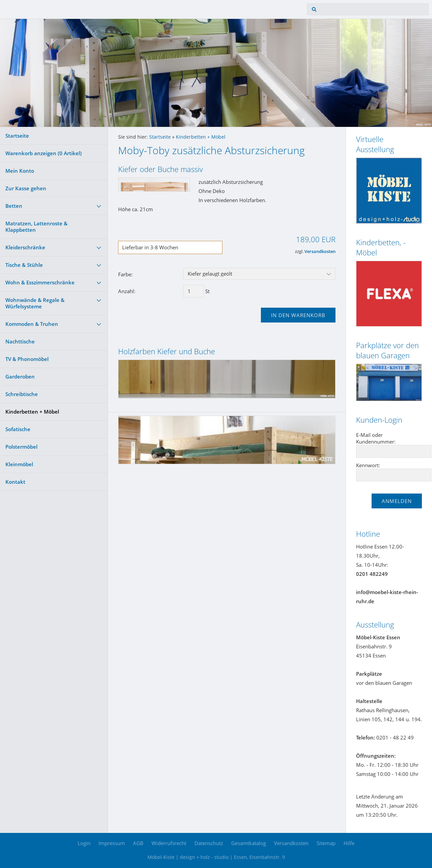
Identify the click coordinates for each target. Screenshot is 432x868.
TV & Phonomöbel (27, 359)
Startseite (17, 136)
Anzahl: (127, 291)
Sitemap (326, 843)
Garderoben (20, 376)
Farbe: (125, 274)
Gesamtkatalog (249, 843)
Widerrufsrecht (169, 843)
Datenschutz (209, 843)
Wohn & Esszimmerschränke (40, 282)
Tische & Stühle (24, 265)
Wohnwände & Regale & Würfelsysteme (35, 303)
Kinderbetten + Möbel (32, 412)
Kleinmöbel (19, 464)
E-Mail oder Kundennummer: (376, 438)
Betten (14, 206)
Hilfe (349, 843)
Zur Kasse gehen (26, 188)
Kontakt (15, 482)
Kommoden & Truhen (32, 324)
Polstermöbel (21, 447)
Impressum (112, 843)
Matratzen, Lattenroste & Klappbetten (36, 227)
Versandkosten (320, 251)
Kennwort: (368, 465)
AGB (138, 843)
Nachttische (20, 341)
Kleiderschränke (25, 247)
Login (84, 843)
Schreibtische (22, 394)
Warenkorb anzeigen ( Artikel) (44, 153)
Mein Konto (20, 171)
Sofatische (18, 429)
